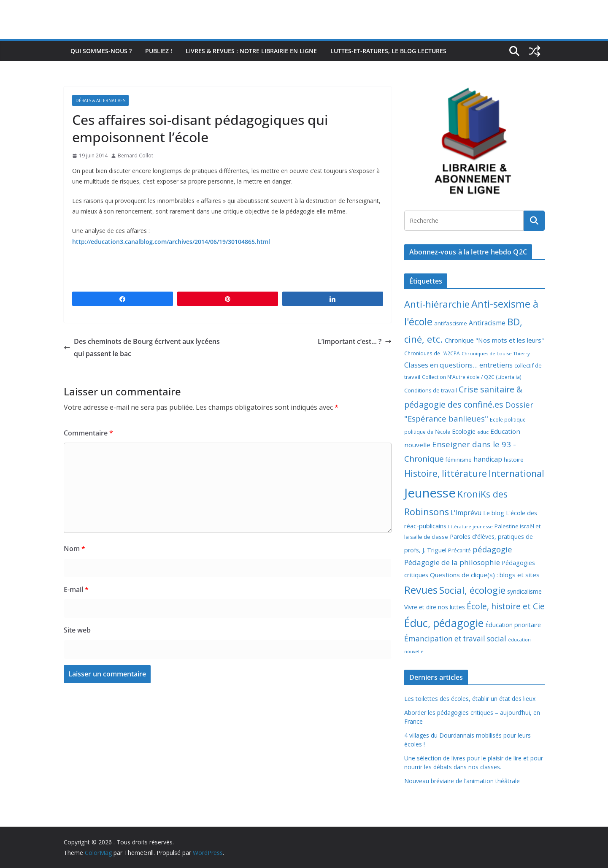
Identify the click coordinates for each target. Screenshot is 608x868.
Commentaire (88, 433)
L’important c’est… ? (355, 341)
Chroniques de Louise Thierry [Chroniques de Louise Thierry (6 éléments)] (496, 353)
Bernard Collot (135, 155)
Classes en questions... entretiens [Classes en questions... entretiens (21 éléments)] (458, 365)
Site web (77, 630)
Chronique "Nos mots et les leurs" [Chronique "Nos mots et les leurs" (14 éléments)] (494, 340)
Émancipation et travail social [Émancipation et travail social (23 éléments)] (455, 639)
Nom (74, 549)
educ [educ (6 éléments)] (483, 432)
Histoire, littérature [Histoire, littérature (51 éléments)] (446, 473)
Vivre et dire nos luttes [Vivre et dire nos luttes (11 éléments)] (435, 607)
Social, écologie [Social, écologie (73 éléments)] (472, 590)
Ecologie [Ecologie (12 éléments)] (464, 431)
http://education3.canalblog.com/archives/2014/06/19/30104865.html (171, 242)
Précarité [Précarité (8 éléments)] (459, 550)
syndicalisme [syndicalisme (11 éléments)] (524, 591)
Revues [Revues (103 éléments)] (421, 590)
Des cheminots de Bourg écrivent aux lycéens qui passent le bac (142, 347)
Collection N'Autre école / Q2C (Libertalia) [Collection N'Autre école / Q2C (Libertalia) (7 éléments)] (472, 377)
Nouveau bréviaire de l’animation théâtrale (462, 781)
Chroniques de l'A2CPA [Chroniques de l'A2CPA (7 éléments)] (432, 353)
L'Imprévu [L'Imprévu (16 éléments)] (466, 513)
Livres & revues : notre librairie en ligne (251, 51)
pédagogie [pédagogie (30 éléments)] (492, 549)
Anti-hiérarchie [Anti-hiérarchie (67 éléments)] (437, 304)
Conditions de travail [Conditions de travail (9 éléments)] (431, 390)
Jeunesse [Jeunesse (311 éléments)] (430, 493)
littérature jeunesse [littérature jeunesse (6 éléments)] (470, 526)
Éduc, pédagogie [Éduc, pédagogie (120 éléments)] (444, 623)
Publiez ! (159, 51)
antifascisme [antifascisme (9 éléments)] (451, 323)
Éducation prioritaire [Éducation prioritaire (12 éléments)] (513, 625)
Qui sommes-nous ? (101, 51)
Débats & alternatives (100, 100)
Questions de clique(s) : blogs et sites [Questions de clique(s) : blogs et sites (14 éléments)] (485, 575)
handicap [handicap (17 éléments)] (488, 459)
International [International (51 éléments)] (516, 473)
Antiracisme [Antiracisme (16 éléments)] (487, 323)
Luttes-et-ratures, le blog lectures (388, 51)
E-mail (76, 589)
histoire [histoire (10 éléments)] (514, 460)
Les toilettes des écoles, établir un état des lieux (470, 699)
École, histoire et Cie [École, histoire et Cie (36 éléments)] (506, 606)
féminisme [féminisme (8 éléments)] (459, 460)
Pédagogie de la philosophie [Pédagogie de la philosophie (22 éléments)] (452, 562)
